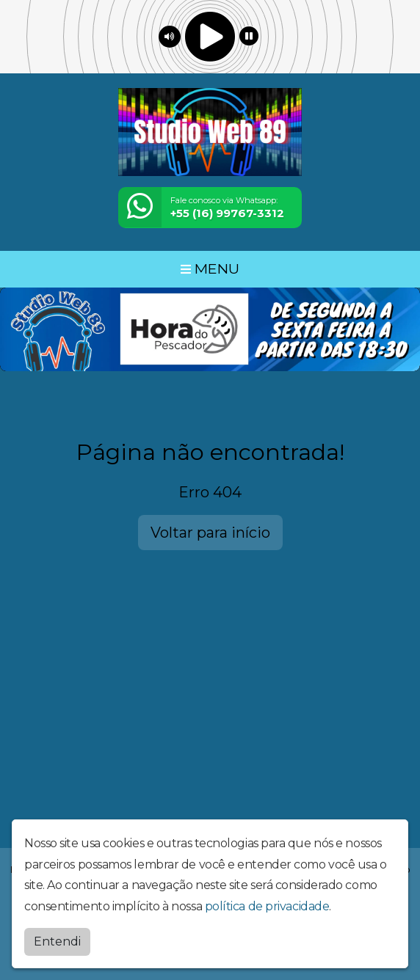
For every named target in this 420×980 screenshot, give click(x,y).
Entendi (57, 941)
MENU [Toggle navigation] (210, 268)
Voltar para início (210, 533)
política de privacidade (267, 906)
